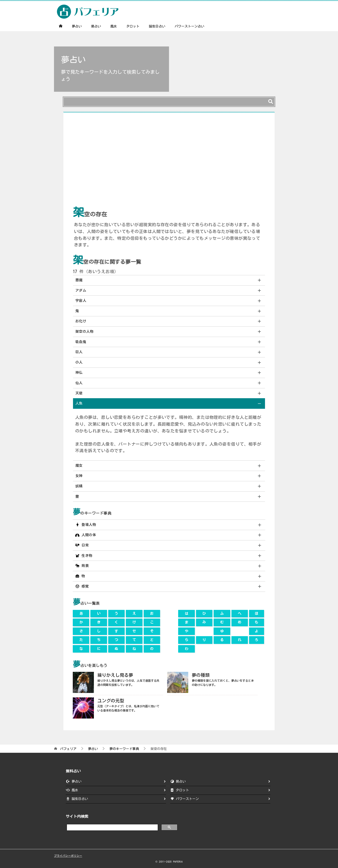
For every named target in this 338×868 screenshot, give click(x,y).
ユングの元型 (111, 701)
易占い (96, 26)
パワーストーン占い (189, 26)
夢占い (77, 26)
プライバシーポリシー (68, 856)
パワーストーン (187, 799)
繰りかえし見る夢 (115, 675)
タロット (133, 26)
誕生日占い (157, 26)
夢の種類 (201, 675)
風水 (114, 26)
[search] (112, 827)
